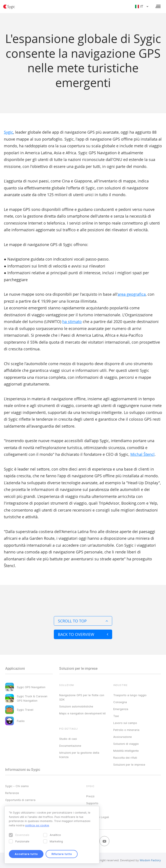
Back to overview (83, 634)
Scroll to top (83, 621)
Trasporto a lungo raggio (130, 695)
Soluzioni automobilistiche (76, 706)
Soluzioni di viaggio (126, 744)
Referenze (12, 793)
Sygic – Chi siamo (17, 786)
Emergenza (121, 709)
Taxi (116, 716)
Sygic (9, 132)
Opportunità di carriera (20, 800)
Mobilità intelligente (126, 751)
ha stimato (72, 322)
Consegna (120, 702)
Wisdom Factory (150, 860)
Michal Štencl (142, 454)
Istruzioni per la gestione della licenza (79, 755)
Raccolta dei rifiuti (125, 758)
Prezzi (90, 796)
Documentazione (70, 746)
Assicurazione (123, 737)
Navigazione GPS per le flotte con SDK (82, 697)
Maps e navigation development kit (82, 713)
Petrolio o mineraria (126, 730)
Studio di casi (68, 739)
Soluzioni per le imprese (129, 765)
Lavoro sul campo (125, 723)
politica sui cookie (37, 825)
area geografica (132, 294)
